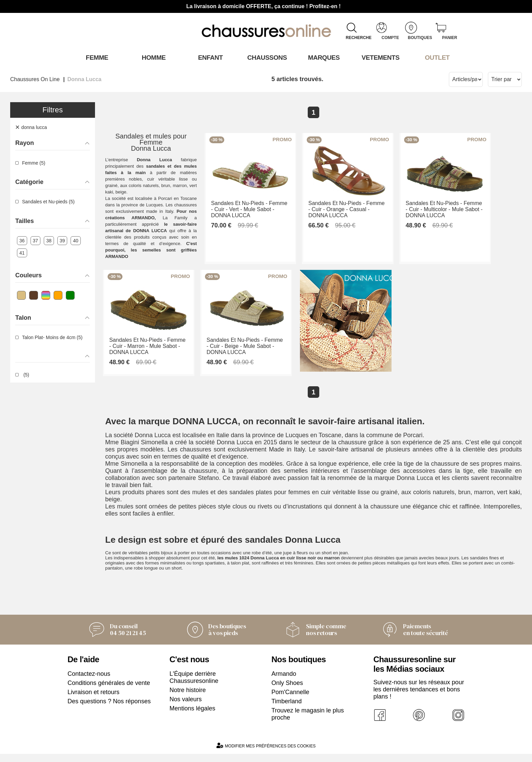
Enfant (209, 57)
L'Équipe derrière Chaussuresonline (194, 685)
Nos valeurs (186, 707)
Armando (284, 682)
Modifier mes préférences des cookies (266, 754)
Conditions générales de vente (109, 691)
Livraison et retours (93, 700)
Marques (323, 57)
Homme (153, 57)
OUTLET (436, 57)
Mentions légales (193, 717)
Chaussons (266, 57)
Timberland (287, 709)
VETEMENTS (380, 57)
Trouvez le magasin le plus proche (308, 722)
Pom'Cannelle (290, 700)
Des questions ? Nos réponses (109, 709)
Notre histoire (188, 698)
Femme (96, 57)
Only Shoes (287, 691)
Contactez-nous (89, 682)
